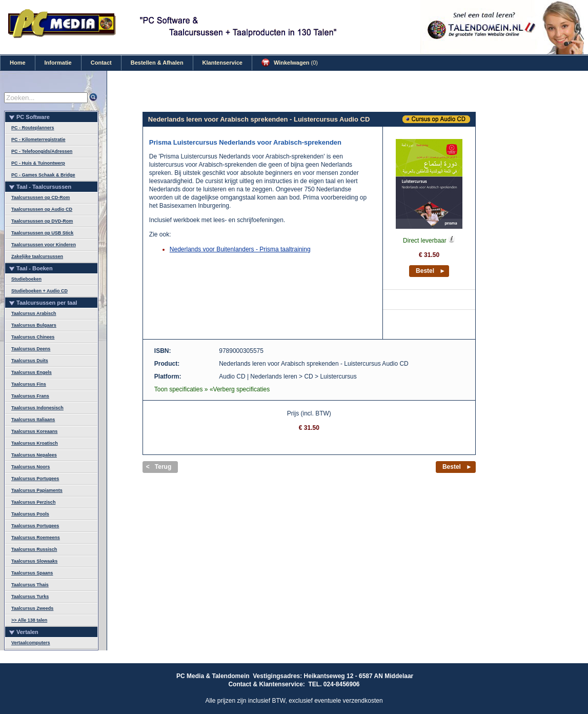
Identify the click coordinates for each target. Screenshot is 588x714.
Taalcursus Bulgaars (34, 325)
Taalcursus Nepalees (34, 455)
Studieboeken (26, 279)
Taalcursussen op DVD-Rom (42, 221)
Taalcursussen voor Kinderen (44, 245)
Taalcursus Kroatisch (35, 443)
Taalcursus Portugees (35, 479)
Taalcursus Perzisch (33, 502)
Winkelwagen (290, 63)
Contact (101, 63)
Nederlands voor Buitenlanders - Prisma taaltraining (240, 249)
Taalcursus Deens (31, 349)
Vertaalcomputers (31, 643)
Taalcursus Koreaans (34, 431)
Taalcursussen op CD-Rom (40, 197)
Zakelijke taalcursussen (37, 256)
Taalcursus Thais (30, 585)
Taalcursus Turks (30, 597)
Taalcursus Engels (32, 372)
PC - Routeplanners (33, 128)
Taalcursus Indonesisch (37, 408)
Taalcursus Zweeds (32, 608)
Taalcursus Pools (30, 514)
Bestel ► (431, 271)
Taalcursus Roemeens (36, 538)
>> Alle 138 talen (29, 620)
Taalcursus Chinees (33, 337)
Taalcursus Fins (29, 384)
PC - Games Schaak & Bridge (43, 175)
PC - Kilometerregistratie (38, 140)
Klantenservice (222, 63)
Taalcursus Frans (30, 396)
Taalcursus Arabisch (34, 313)
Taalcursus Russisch (34, 549)
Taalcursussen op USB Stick (42, 233)
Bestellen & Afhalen (157, 63)
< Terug (159, 467)
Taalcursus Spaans (32, 573)
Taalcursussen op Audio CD (42, 209)
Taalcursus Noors (31, 467)
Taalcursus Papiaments (37, 490)
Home (18, 63)
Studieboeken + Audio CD (39, 291)
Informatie (58, 63)
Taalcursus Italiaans (33, 420)
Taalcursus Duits (30, 361)
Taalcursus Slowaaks (34, 561)
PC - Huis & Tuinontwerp (38, 163)
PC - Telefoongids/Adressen (42, 151)
